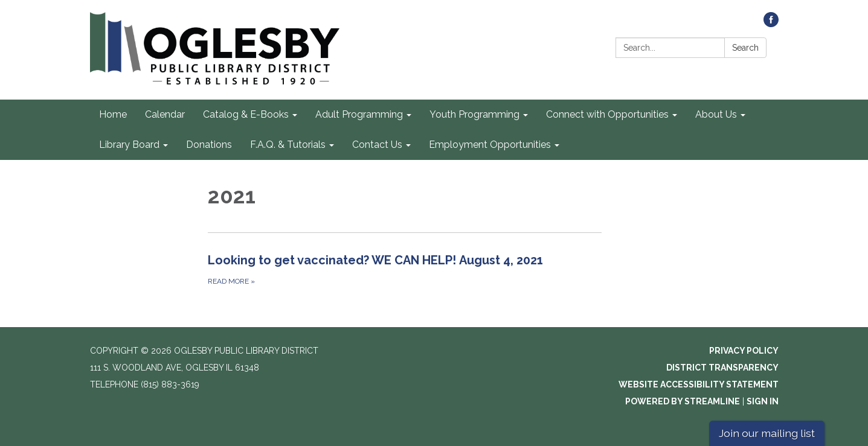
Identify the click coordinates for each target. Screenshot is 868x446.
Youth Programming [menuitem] (474, 114)
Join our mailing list (767, 433)
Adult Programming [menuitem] (359, 114)
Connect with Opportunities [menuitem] (607, 114)
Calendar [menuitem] (165, 114)
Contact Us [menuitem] (377, 145)
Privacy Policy (744, 351)
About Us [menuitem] (716, 114)
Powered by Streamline (683, 401)
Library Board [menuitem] (129, 145)
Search (745, 48)
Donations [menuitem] (209, 145)
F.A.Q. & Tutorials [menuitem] (288, 145)
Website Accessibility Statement (699, 384)
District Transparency (722, 368)
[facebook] (771, 24)
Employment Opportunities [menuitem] (490, 145)
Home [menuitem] (113, 114)
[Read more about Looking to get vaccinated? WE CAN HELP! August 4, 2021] (405, 269)
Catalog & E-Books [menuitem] (246, 114)
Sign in (763, 401)
